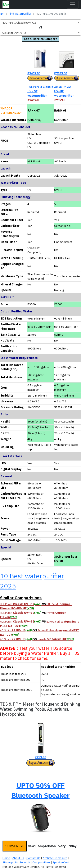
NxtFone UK (23, 862)
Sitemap (8, 862)
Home (6, 858)
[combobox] (40, 22)
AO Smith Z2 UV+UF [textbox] (15, 33)
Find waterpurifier (20, 14)
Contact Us (33, 858)
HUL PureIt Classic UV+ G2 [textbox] (19, 23)
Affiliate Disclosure (55, 858)
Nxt (2, 14)
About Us (18, 858)
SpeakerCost (61, 862)
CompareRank (41, 862)
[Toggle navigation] (73, 4)
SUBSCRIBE (15, 846)
